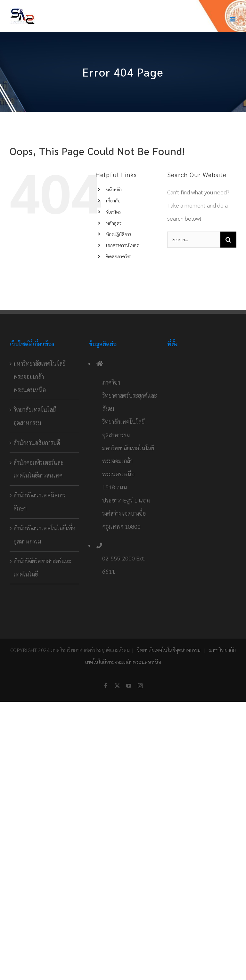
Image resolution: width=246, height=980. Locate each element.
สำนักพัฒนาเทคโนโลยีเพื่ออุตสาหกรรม (44, 535)
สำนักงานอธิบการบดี (37, 442)
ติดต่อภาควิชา (119, 256)
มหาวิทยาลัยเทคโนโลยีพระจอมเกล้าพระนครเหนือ (39, 376)
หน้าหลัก (114, 189)
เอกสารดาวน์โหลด (123, 245)
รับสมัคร (113, 212)
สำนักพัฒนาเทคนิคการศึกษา (40, 502)
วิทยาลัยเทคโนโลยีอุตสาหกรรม (35, 416)
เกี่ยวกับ (113, 200)
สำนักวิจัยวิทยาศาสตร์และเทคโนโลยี (42, 568)
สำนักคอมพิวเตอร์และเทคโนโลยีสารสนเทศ (38, 469)
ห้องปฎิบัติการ (119, 234)
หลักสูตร (114, 223)
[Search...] (194, 240)
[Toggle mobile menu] (233, 19)
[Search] (228, 240)
